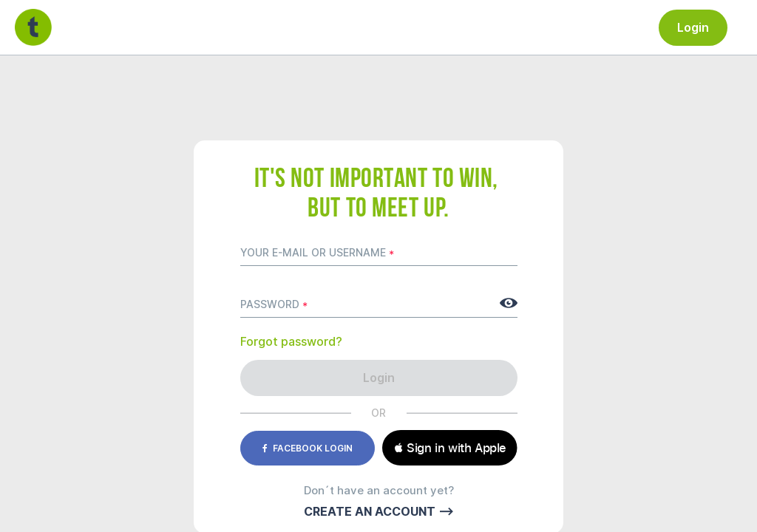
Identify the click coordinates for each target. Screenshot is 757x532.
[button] (450, 448)
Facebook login (308, 448)
